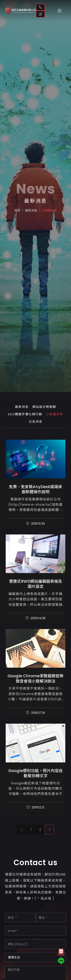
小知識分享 (50, 217)
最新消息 (22, 407)
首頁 (16, 217)
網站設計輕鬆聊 (44, 407)
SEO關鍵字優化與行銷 (25, 414)
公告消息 (36, 422)
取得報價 (41, 14)
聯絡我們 (41, 7)
